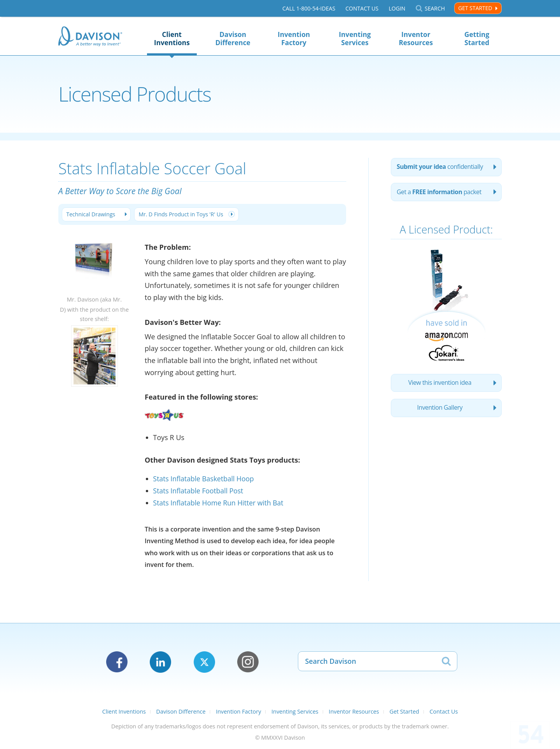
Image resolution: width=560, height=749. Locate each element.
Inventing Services (355, 39)
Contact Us (362, 8)
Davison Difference (233, 39)
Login (397, 8)
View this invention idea (440, 384)
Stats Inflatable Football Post (199, 491)
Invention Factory (294, 39)
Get (440, 193)
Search (435, 8)
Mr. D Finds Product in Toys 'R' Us (184, 215)
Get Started (475, 8)
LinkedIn (160, 662)
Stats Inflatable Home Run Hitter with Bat (220, 503)
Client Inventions (172, 39)
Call (309, 8)
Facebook (117, 662)
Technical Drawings (92, 215)
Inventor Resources (416, 39)
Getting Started (477, 39)
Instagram (248, 662)
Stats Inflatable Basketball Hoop (205, 479)
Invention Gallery (440, 410)
